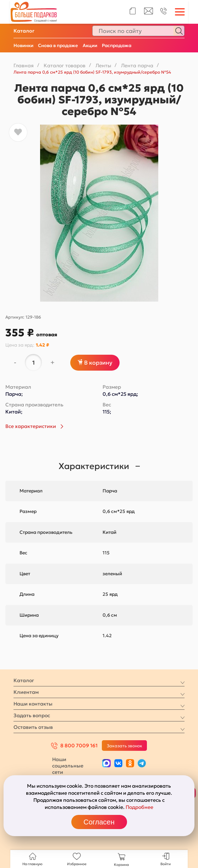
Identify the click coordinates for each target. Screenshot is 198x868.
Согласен (99, 822)
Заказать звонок (125, 746)
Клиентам (26, 692)
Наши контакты (33, 704)
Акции (90, 45)
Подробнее (139, 807)
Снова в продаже (58, 45)
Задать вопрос (32, 715)
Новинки (23, 45)
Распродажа (117, 45)
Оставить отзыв (33, 727)
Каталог (24, 31)
